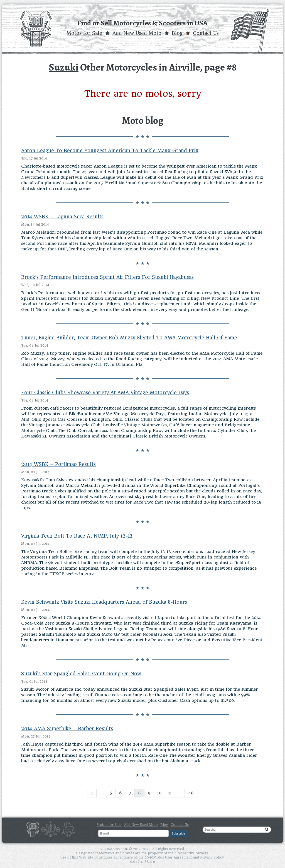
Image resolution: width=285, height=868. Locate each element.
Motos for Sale (84, 33)
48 (191, 793)
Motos (33, 829)
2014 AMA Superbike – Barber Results (67, 729)
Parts (68, 829)
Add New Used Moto (137, 33)
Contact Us (206, 33)
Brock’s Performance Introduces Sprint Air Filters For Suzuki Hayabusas (107, 277)
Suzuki (64, 67)
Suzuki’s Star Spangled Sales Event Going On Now (81, 674)
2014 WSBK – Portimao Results (58, 464)
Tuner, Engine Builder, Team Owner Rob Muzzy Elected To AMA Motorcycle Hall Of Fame (129, 338)
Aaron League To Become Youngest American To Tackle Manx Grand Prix (110, 151)
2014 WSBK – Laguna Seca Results (62, 217)
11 (170, 793)
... (101, 793)
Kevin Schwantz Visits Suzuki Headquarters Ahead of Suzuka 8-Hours (104, 602)
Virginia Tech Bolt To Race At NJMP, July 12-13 (77, 536)
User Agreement (178, 857)
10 (159, 793)
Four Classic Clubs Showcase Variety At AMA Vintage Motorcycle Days (105, 393)
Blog (177, 33)
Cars (51, 829)
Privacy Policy (212, 857)
